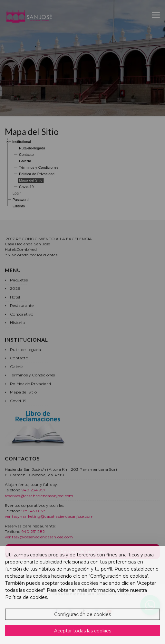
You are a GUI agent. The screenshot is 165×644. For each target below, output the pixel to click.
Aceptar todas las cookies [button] (83, 631)
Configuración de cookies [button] (82, 614)
